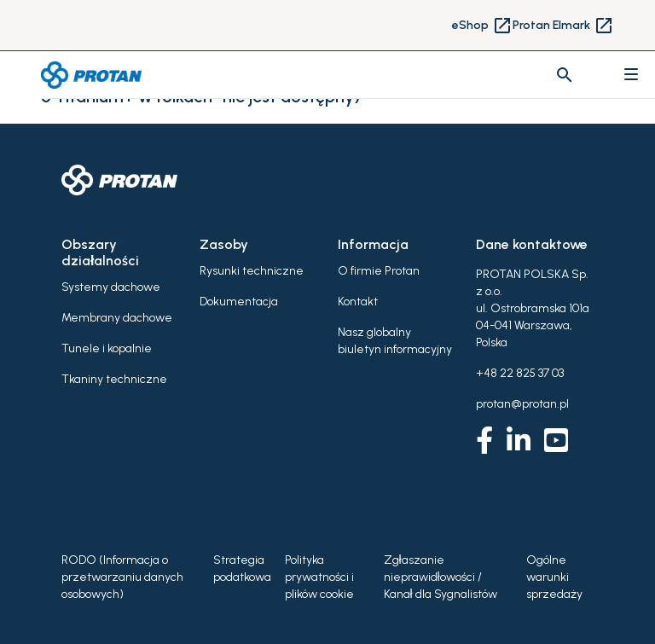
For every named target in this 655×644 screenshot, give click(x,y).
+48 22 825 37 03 (520, 373)
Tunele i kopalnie (107, 348)
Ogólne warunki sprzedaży (554, 577)
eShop (482, 26)
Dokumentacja (239, 302)
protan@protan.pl (522, 404)
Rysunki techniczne (252, 271)
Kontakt (358, 302)
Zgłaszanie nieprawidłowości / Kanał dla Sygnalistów (441, 577)
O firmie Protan (379, 271)
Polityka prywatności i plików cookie (319, 577)
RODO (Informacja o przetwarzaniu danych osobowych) (122, 577)
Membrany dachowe (117, 318)
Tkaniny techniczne (114, 379)
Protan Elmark (563, 26)
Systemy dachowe (111, 287)
